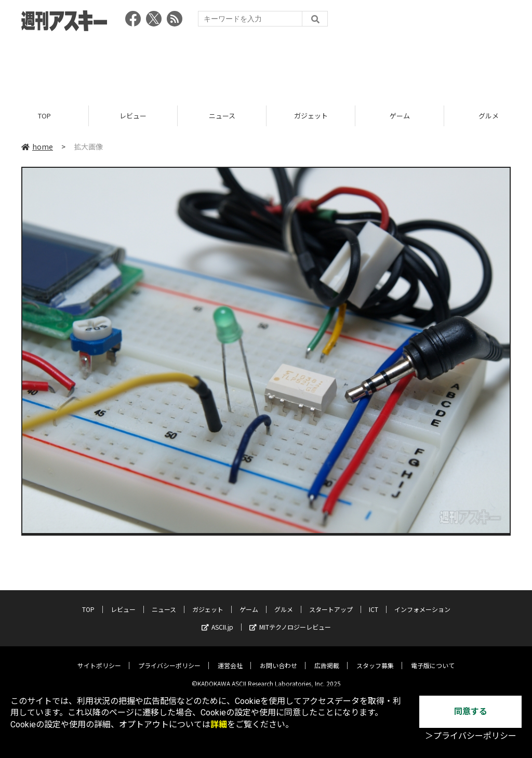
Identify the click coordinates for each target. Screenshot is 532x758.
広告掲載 (327, 658)
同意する (471, 712)
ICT (374, 602)
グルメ (284, 602)
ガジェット (311, 116)
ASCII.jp (217, 620)
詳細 (219, 724)
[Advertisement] (266, 65)
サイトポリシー (99, 658)
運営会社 (230, 658)
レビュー (133, 116)
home (37, 147)
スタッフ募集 (375, 658)
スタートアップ (331, 602)
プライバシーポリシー (169, 658)
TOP (44, 116)
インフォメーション (422, 602)
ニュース (222, 116)
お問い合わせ (278, 658)
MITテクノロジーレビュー (290, 620)
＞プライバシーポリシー (471, 736)
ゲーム (400, 116)
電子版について (433, 658)
